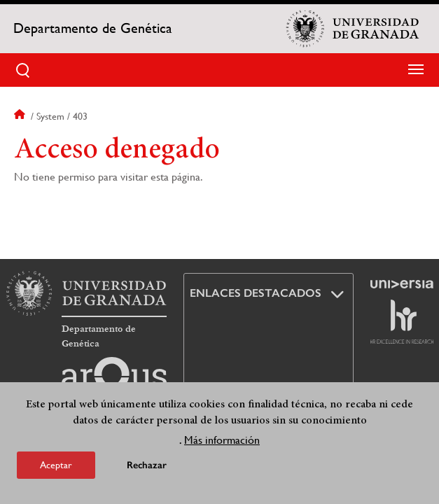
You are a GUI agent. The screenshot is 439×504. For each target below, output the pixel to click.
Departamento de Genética (93, 28)
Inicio (21, 116)
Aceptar (56, 465)
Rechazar (147, 465)
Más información (222, 440)
